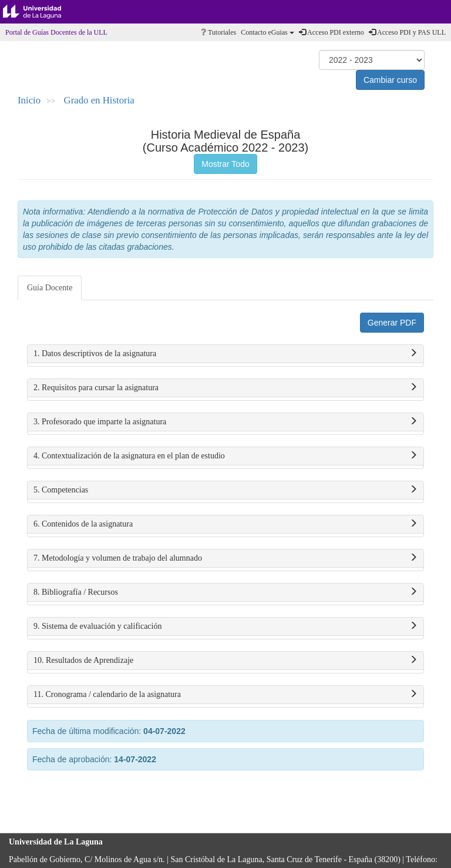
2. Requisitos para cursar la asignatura (225, 388)
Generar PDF (392, 323)
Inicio (29, 100)
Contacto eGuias (267, 32)
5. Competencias (225, 490)
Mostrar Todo (225, 164)
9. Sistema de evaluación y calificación (225, 626)
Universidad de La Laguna (41, 12)
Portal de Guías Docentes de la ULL (56, 32)
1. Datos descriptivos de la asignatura (225, 354)
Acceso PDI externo (331, 32)
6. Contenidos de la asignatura (225, 524)
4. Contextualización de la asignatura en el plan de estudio (225, 456)
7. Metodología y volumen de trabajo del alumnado (225, 558)
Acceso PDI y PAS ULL (407, 32)
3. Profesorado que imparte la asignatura (225, 422)
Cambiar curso (390, 80)
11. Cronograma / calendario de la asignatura (225, 695)
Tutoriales (218, 32)
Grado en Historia (99, 100)
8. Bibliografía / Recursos (225, 592)
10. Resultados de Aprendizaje (225, 661)
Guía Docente (50, 288)
